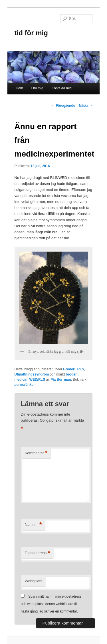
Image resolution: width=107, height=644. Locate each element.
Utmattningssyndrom (32, 374)
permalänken (25, 385)
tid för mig (31, 33)
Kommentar (36, 453)
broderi (72, 374)
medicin (21, 380)
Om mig (37, 88)
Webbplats (34, 581)
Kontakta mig (62, 88)
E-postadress (38, 553)
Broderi (69, 369)
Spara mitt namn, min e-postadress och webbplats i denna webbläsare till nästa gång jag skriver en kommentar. (51, 604)
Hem (19, 88)
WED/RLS (37, 380)
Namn (33, 525)
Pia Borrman (61, 380)
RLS (81, 369)
